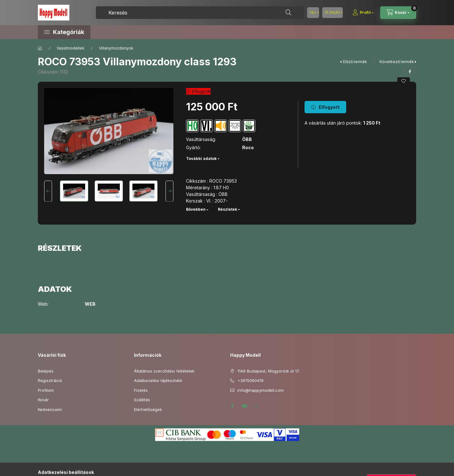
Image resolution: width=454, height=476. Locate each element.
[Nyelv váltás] (313, 13)
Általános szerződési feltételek (164, 371)
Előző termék (355, 62)
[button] (91, 32)
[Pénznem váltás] (332, 13)
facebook (232, 406)
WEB (90, 304)
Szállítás (142, 400)
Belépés (46, 371)
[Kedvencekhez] (404, 81)
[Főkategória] (40, 48)
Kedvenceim (50, 409)
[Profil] (363, 13)
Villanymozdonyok (116, 48)
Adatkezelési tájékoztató (158, 380)
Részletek (227, 209)
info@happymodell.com (261, 390)
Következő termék (397, 62)
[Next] (169, 191)
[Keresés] (288, 13)
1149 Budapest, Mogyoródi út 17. (268, 371)
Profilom (46, 390)
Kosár (43, 400)
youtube (245, 406)
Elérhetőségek (148, 409)
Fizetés (141, 390)
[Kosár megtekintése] (398, 13)
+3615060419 (250, 380)
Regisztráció (50, 380)
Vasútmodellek (71, 48)
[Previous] (48, 191)
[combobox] (200, 13)
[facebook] (410, 72)
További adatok (201, 159)
